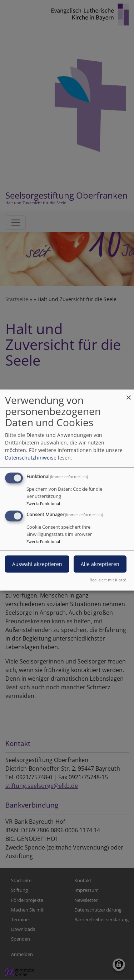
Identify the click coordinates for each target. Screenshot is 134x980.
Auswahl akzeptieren (37, 564)
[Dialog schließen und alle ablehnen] (129, 394)
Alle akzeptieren (100, 564)
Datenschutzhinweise (31, 458)
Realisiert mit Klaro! (108, 579)
